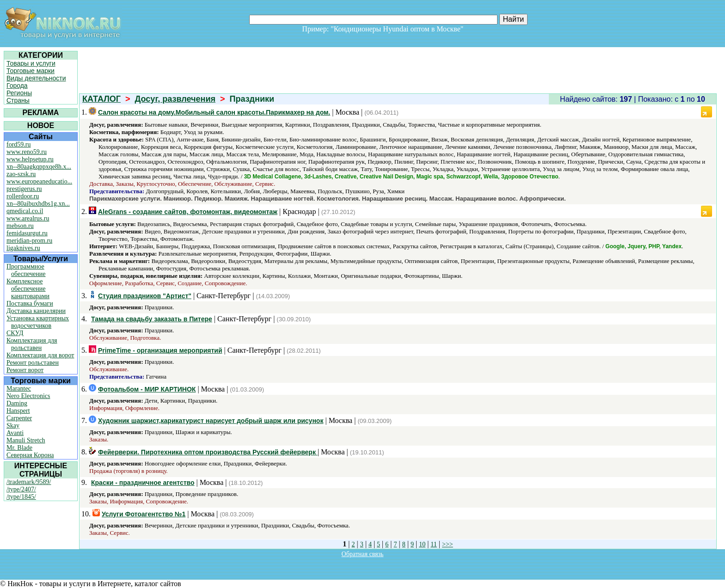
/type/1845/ (21, 497)
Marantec (19, 389)
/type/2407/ (21, 489)
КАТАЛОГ (101, 99)
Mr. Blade (19, 448)
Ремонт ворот (25, 370)
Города (17, 86)
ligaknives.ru (23, 248)
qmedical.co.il (25, 211)
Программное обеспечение (26, 270)
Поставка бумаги (30, 303)
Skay (13, 426)
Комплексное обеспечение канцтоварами (28, 289)
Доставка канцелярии (36, 311)
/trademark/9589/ (29, 482)
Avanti (15, 433)
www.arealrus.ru (28, 218)
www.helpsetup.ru (30, 159)
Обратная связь (363, 554)
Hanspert (18, 411)
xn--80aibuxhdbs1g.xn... (38, 204)
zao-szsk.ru (21, 174)
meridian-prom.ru (29, 241)
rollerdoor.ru (23, 196)
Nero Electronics (28, 396)
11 (433, 544)
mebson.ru (20, 226)
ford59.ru (19, 144)
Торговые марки (31, 71)
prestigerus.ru (24, 189)
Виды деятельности (36, 78)
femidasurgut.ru (27, 233)
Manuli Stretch (26, 440)
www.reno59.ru (27, 152)
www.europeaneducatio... (39, 181)
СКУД (15, 333)
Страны (18, 100)
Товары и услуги (31, 63)
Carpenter (19, 418)
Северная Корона (30, 455)
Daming (17, 403)
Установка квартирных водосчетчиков (38, 322)
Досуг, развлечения (175, 99)
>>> (448, 544)
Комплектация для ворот (40, 355)
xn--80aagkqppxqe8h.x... (39, 167)
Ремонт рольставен (33, 363)
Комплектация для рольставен (32, 344)
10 (422, 544)
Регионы (19, 93)
